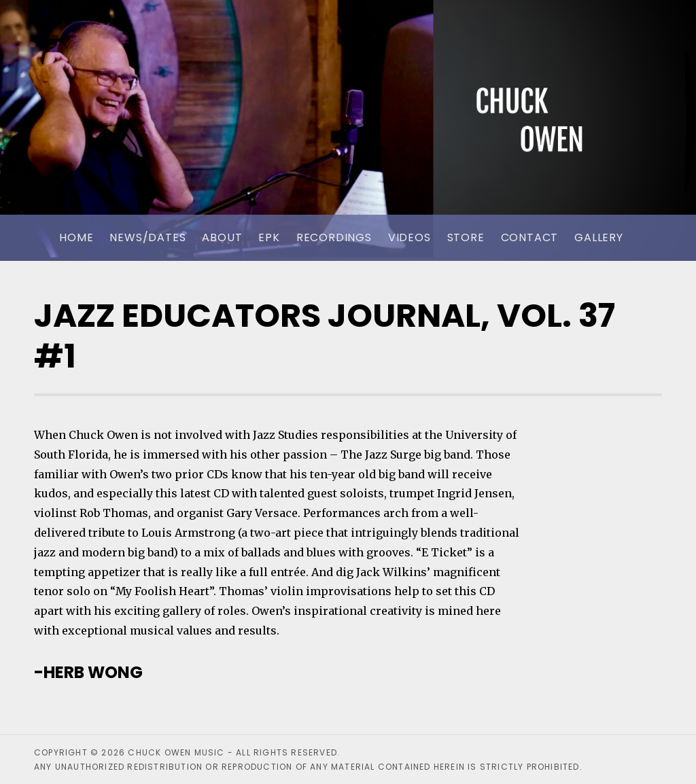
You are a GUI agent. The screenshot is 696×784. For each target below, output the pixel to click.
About (222, 237)
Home (76, 237)
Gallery (599, 237)
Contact (530, 237)
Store (466, 237)
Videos (410, 237)
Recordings (334, 237)
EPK (269, 237)
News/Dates (147, 237)
